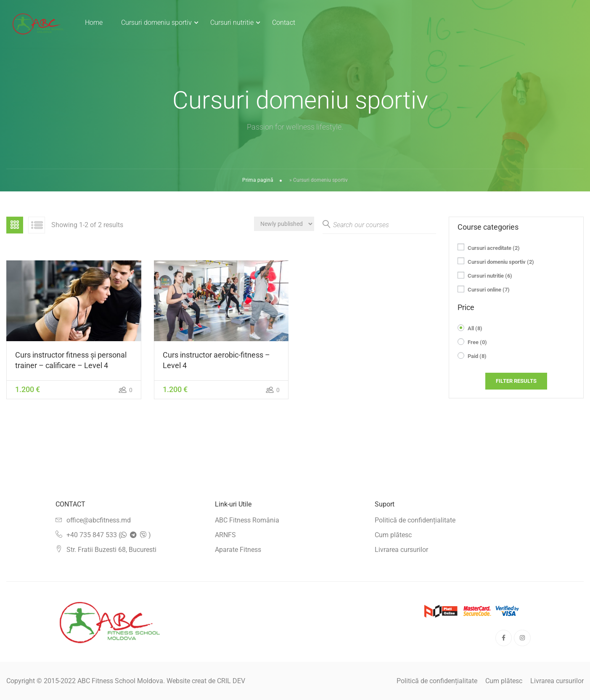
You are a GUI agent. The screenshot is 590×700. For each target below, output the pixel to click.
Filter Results (516, 382)
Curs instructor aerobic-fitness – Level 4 (216, 361)
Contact (284, 23)
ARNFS (225, 535)
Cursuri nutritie (232, 23)
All (475, 330)
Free (477, 343)
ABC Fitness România (247, 520)
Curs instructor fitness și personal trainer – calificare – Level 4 (71, 361)
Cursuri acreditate (494, 249)
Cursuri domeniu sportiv (157, 23)
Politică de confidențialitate (415, 520)
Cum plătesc (393, 535)
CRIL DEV (231, 681)
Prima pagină (258, 181)
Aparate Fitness (238, 550)
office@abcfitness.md (99, 520)
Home (94, 23)
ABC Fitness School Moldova (120, 681)
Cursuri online (489, 291)
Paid (477, 358)
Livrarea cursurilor (401, 550)
